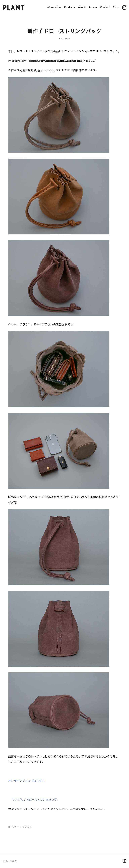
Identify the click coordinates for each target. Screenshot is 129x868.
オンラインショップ (17, 827)
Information (54, 7)
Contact (105, 7)
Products (69, 7)
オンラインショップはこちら (27, 781)
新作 (29, 827)
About (82, 7)
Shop (116, 7)
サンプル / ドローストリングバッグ (35, 800)
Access (93, 7)
